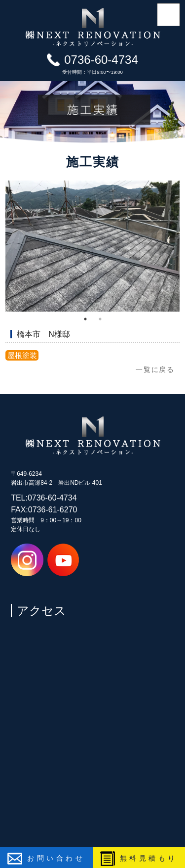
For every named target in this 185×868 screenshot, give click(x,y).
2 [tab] (100, 319)
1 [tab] (85, 319)
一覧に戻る (155, 370)
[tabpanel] (92, 246)
